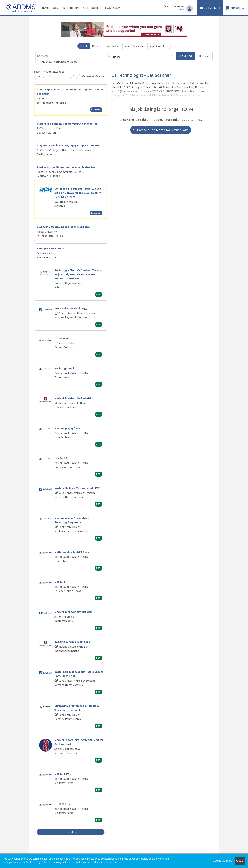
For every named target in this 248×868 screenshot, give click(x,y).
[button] (204, 56)
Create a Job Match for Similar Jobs (161, 130)
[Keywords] (71, 56)
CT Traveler (62, 338)
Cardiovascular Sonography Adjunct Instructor (66, 167)
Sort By (41, 76)
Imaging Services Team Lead (72, 642)
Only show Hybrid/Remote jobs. (58, 62)
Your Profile (91, 8)
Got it (240, 861)
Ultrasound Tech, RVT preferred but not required (67, 124)
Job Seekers (210, 8)
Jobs (56, 8)
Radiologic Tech (64, 368)
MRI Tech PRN (63, 774)
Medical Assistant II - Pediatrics (74, 398)
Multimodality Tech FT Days (72, 552)
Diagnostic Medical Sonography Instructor (63, 227)
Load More (71, 832)
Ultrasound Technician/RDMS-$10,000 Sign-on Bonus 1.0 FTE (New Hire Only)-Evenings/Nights (79, 193)
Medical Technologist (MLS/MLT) (75, 612)
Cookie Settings (222, 861)
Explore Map (113, 46)
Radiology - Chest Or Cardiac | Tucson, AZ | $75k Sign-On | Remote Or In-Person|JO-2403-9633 (78, 274)
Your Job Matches (135, 46)
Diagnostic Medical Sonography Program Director (68, 145)
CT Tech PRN (62, 804)
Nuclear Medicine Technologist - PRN (77, 488)
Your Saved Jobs (159, 46)
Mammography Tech (67, 428)
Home (46, 8)
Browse (97, 46)
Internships (71, 8)
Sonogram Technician (50, 248)
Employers (235, 8)
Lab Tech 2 (61, 458)
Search (84, 46)
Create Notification (93, 76)
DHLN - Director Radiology (71, 308)
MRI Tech (60, 582)
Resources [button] (111, 8)
